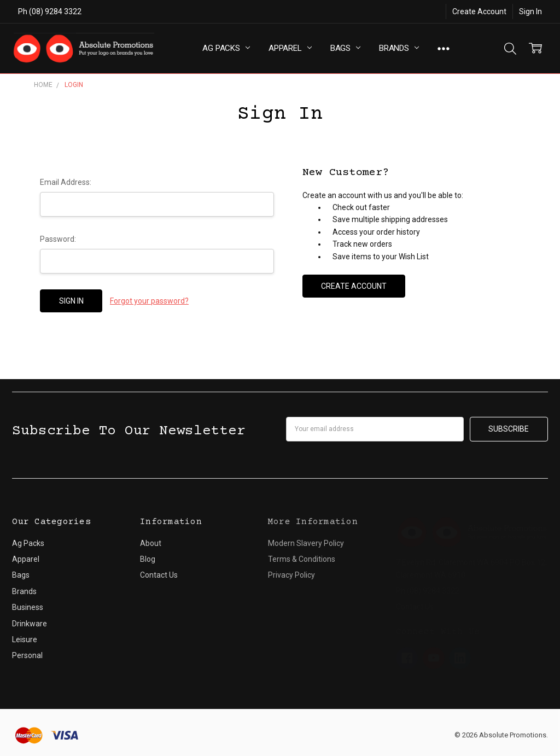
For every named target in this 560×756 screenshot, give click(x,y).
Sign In (530, 11)
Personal (27, 655)
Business (28, 607)
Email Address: (66, 182)
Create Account (479, 11)
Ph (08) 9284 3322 (50, 11)
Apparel (290, 48)
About (151, 543)
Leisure (25, 639)
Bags (345, 48)
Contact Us (159, 575)
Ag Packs (226, 48)
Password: (58, 239)
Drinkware (30, 624)
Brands (399, 48)
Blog (148, 559)
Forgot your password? (149, 301)
